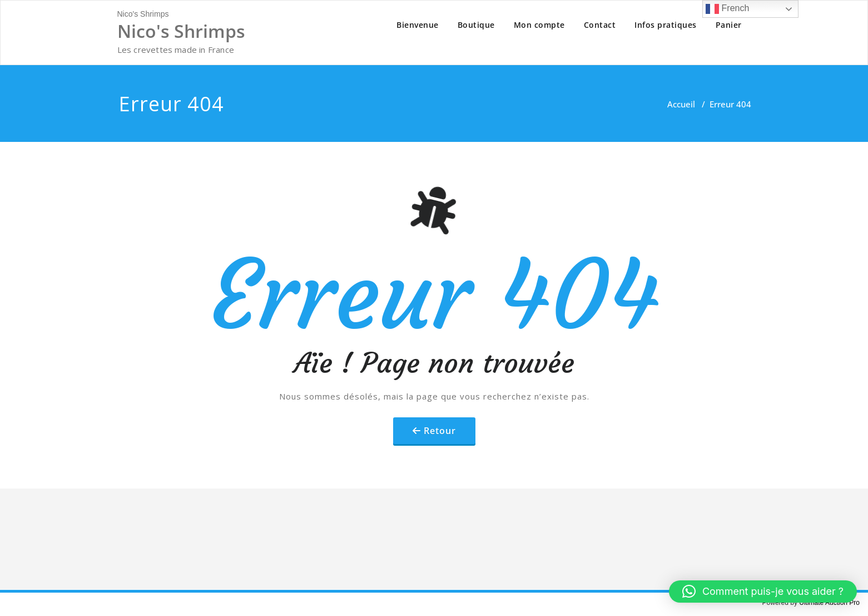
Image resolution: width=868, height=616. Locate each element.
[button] (763, 592)
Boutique (476, 25)
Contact (600, 25)
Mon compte (539, 25)
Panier (729, 25)
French (727, 9)
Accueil (681, 104)
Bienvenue (418, 25)
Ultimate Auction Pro (829, 603)
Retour (440, 431)
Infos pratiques (666, 25)
